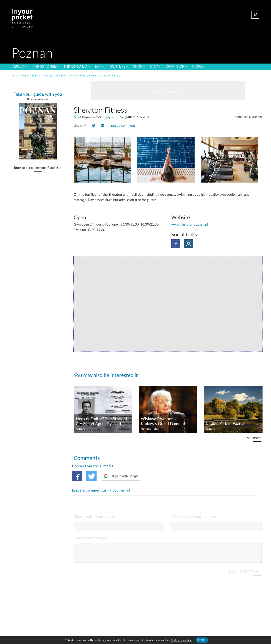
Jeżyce (109, 117)
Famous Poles (150, 429)
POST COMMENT (245, 554)
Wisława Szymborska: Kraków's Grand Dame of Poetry (163, 422)
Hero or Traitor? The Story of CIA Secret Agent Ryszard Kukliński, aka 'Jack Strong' (102, 422)
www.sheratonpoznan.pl (190, 224)
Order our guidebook (38, 99)
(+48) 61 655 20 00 (138, 117)
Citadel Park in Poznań (226, 424)
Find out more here (182, 640)
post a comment (123, 126)
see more (254, 438)
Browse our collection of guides (36, 168)
